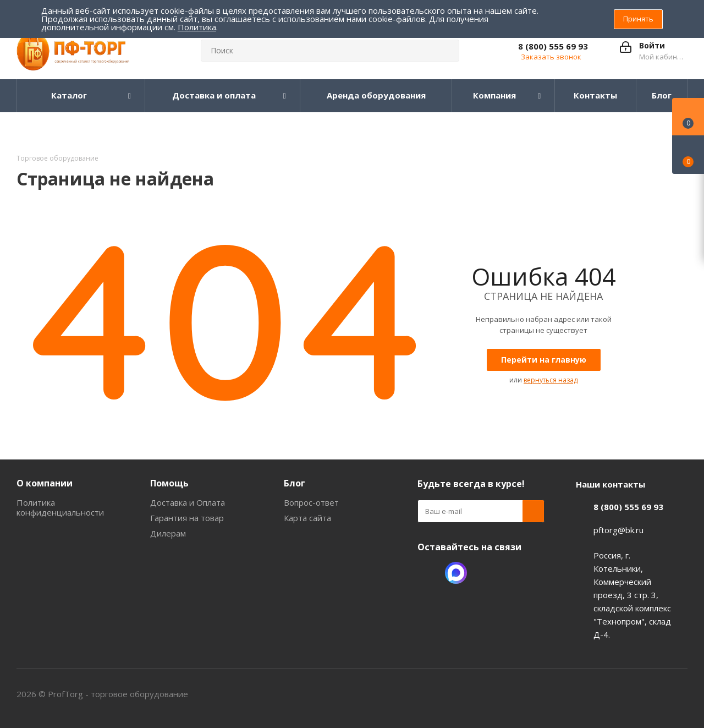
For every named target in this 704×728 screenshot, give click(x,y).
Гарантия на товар (187, 518)
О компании (45, 483)
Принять (638, 19)
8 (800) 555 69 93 (553, 46)
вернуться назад (551, 380)
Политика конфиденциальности (60, 507)
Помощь (169, 483)
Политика (197, 27)
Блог (295, 483)
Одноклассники (428, 573)
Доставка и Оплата (188, 502)
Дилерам (168, 533)
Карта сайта (307, 518)
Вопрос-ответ (311, 502)
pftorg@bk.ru (618, 530)
